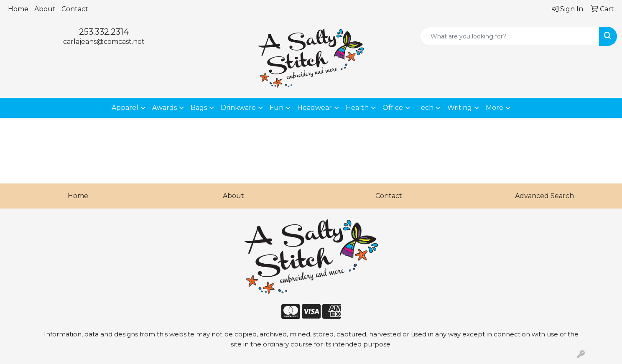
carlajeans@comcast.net (104, 42)
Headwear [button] (315, 108)
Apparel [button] (125, 108)
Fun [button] (277, 108)
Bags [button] (199, 108)
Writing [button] (460, 108)
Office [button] (393, 108)
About (45, 9)
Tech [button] (425, 108)
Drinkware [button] (238, 108)
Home (18, 9)
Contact (75, 9)
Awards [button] (164, 108)
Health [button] (357, 108)
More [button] (495, 108)
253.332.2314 (104, 32)
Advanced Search (544, 196)
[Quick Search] (510, 36)
